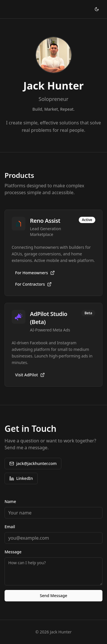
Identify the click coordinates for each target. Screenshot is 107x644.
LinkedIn (21, 478)
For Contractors (33, 284)
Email (10, 527)
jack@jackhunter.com (33, 463)
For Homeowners (35, 273)
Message (13, 552)
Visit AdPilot (30, 375)
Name (10, 501)
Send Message (53, 596)
